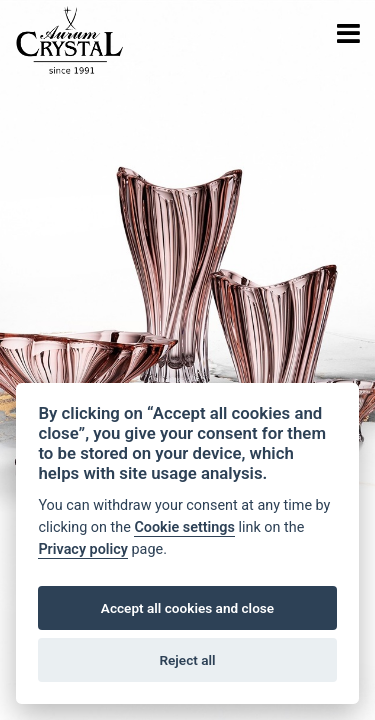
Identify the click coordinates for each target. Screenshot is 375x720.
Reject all (187, 660)
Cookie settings (184, 527)
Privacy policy (83, 549)
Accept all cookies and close (187, 608)
